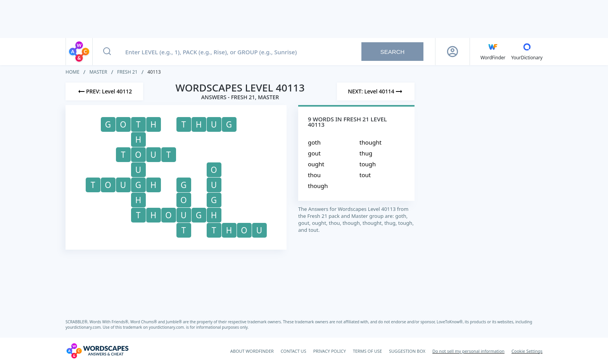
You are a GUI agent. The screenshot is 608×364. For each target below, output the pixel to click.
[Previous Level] (104, 91)
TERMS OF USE (367, 351)
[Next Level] (376, 91)
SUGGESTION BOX (407, 351)
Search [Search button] (393, 52)
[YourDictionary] (527, 52)
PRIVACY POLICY (330, 351)
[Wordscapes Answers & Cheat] (97, 351)
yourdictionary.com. (84, 327)
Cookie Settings (527, 351)
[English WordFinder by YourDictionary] (493, 52)
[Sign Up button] (453, 52)
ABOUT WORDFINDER (252, 351)
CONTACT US (294, 351)
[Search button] (107, 52)
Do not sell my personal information (468, 351)
